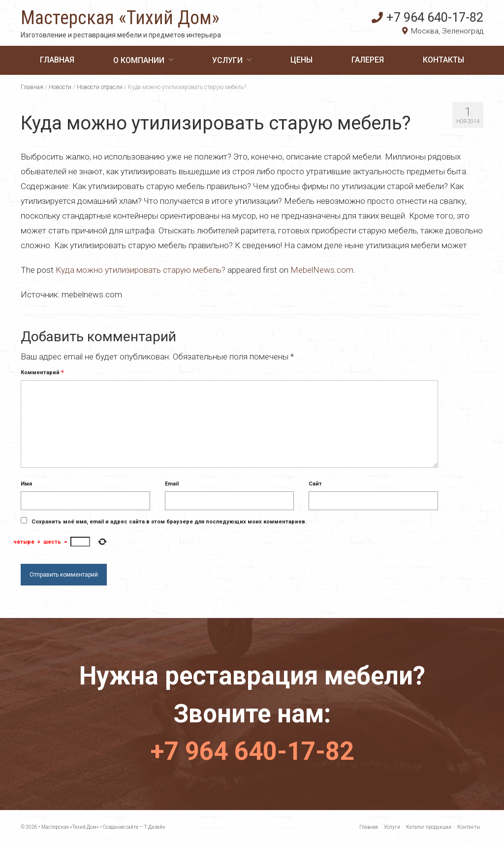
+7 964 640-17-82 (427, 17)
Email (172, 484)
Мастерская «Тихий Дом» (120, 18)
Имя (26, 484)
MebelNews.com (322, 270)
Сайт (315, 484)
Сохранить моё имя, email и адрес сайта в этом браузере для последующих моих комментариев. (169, 522)
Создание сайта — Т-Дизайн (134, 827)
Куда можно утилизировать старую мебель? (141, 270)
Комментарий (42, 373)
